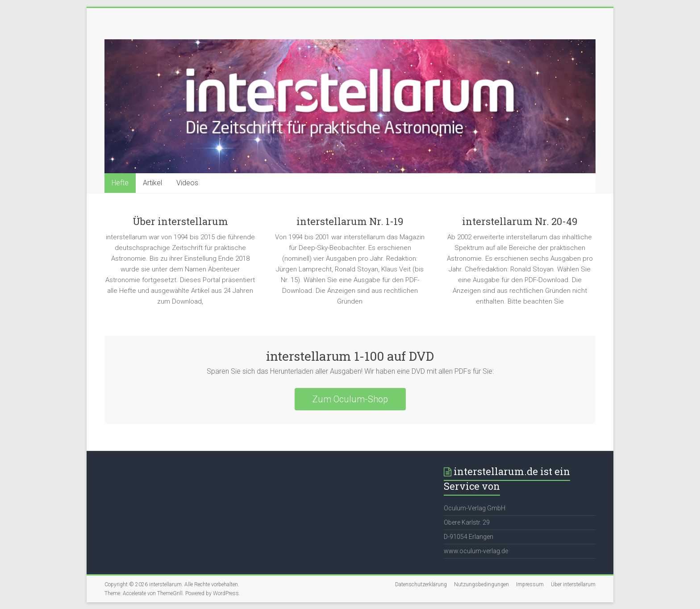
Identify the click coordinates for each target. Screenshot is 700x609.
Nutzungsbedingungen (481, 584)
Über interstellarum (180, 221)
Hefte (120, 183)
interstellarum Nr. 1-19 (350, 221)
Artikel (152, 183)
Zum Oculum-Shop (350, 399)
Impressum (530, 584)
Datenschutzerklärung (421, 584)
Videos (187, 183)
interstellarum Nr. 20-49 (520, 221)
